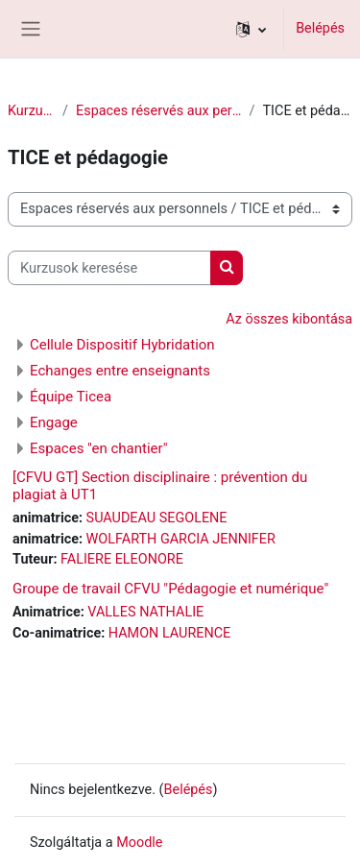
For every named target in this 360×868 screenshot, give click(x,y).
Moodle (139, 843)
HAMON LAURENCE (169, 633)
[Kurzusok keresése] (109, 268)
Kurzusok (31, 111)
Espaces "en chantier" (99, 448)
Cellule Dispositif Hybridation (122, 345)
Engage (54, 422)
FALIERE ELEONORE (122, 559)
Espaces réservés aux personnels (159, 111)
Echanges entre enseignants (120, 371)
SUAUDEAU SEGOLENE (157, 518)
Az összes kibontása (289, 319)
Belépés (320, 28)
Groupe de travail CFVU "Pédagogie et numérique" (170, 589)
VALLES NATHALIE (145, 612)
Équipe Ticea (71, 397)
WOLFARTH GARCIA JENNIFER (181, 539)
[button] (251, 29)
